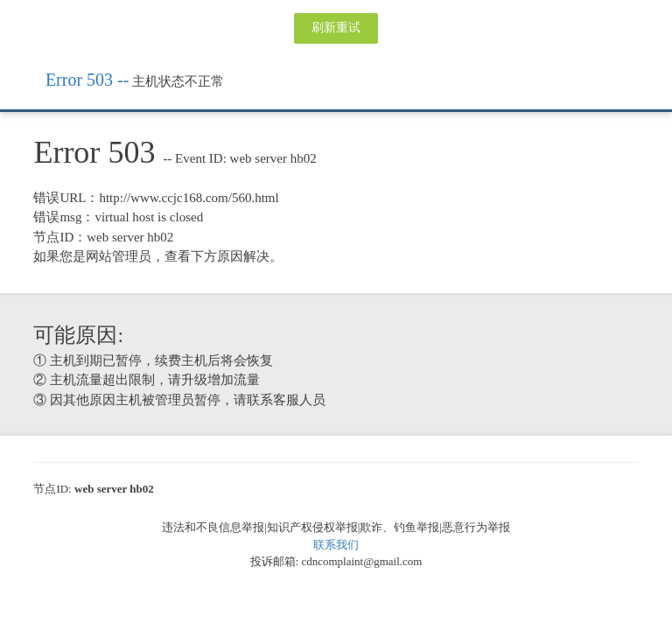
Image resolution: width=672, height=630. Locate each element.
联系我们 (336, 545)
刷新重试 (336, 28)
